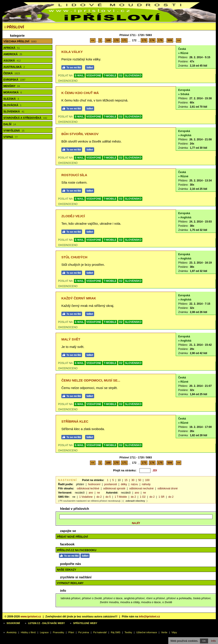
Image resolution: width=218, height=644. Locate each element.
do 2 (99, 497)
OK (204, 641)
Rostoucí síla (74, 175)
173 (144, 40)
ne (98, 493)
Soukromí (13, 623)
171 (124, 40)
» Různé (183, 53)
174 (152, 40)
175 (160, 40)
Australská (14, 67)
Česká (12, 73)
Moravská (13, 92)
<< (93, 40)
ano (91, 493)
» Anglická (185, 135)
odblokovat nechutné (141, 488)
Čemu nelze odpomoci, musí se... (91, 380)
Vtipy (174, 632)
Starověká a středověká (25, 118)
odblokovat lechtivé (88, 488)
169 (108, 40)
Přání (71, 632)
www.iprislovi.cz (31, 617)
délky (124, 484)
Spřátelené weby (85, 623)
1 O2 (143, 497)
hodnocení (94, 484)
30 (133, 480)
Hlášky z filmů (28, 632)
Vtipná (11, 137)
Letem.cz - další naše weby (46, 623)
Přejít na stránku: (125, 470)
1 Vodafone (86, 497)
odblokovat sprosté (114, 488)
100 (147, 480)
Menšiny (12, 86)
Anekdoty (12, 632)
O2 (121, 76)
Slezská (11, 99)
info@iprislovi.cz (149, 617)
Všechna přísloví (20, 42)
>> (179, 40)
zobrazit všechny (135, 501)
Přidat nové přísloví (72, 537)
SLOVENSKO (133, 76)
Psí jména (84, 632)
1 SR (162, 497)
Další (10, 124)
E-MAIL (79, 76)
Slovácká (13, 105)
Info (213, 641)
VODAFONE (94, 76)
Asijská (12, 61)
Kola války (72, 52)
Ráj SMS (116, 632)
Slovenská (14, 112)
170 (116, 40)
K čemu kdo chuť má (80, 93)
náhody (146, 484)
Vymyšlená (14, 131)
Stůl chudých (74, 257)
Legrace (44, 632)
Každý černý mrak (79, 298)
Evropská (15, 80)
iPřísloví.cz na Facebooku (77, 550)
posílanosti (111, 484)
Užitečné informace (147, 632)
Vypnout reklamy (70, 583)
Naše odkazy (67, 570)
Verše (164, 632)
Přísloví (14, 27)
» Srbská (184, 94)
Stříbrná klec (75, 421)
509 (170, 40)
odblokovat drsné (168, 488)
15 (126, 480)
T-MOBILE (110, 76)
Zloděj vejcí (73, 216)
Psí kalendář (100, 632)
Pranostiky (58, 632)
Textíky (128, 632)
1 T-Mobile (121, 497)
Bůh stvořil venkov (80, 134)
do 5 (108, 497)
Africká (12, 48)
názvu (134, 484)
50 (140, 480)
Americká (13, 54)
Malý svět (71, 339)
